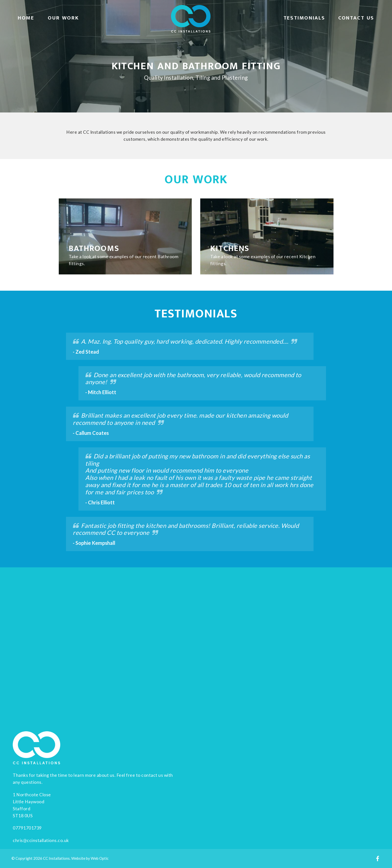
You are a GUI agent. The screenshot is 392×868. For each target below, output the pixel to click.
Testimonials (304, 18)
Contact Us (356, 18)
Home (26, 18)
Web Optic (100, 858)
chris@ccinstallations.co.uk (41, 840)
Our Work (63, 18)
